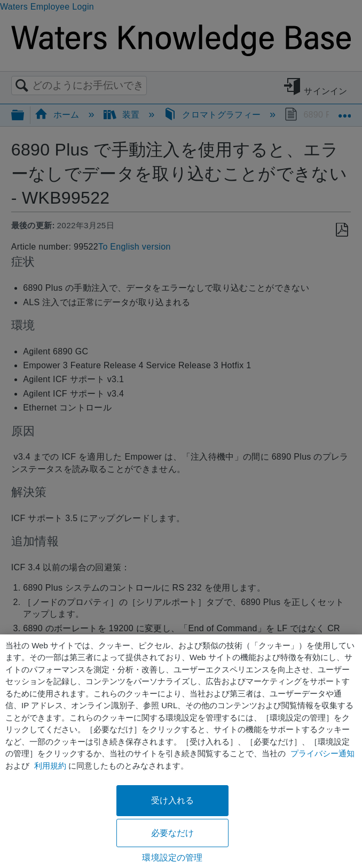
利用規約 (50, 766)
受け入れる (173, 800)
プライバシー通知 (322, 753)
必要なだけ (173, 833)
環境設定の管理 (172, 858)
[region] (181, 751)
